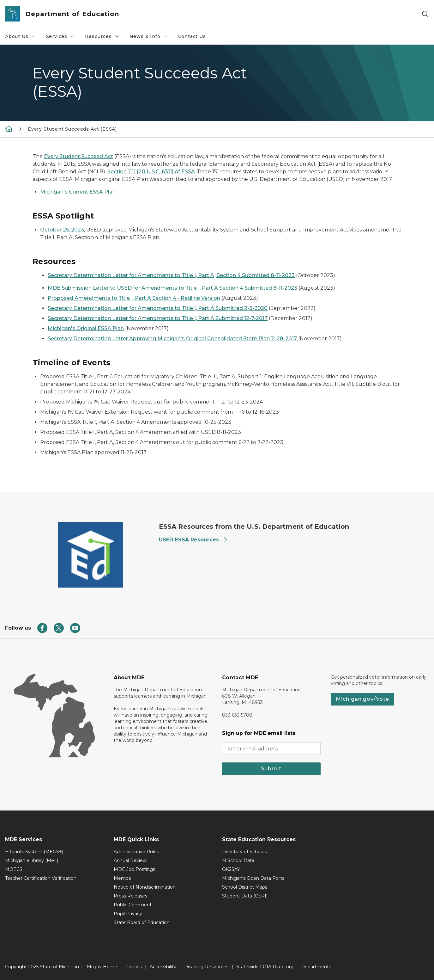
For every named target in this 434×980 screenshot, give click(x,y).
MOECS (14, 869)
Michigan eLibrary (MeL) (32, 860)
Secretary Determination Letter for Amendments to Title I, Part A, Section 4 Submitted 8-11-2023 (171, 275)
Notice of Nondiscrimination (145, 887)
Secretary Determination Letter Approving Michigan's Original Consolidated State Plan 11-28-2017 (173, 339)
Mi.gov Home (102, 967)
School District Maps (245, 887)
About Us (23, 38)
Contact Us (192, 36)
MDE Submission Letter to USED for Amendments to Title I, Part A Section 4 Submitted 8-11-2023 (172, 288)
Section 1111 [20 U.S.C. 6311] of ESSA (151, 172)
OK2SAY (231, 869)
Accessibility (163, 967)
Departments (316, 967)
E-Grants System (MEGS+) (34, 852)
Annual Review (130, 860)
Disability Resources (206, 967)
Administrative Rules (136, 852)
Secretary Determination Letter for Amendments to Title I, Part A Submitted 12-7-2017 (158, 318)
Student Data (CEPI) (245, 896)
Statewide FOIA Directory (265, 967)
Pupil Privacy (128, 914)
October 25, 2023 (62, 230)
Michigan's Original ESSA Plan (86, 328)
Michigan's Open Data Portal (254, 878)
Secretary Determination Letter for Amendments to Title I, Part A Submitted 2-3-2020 (158, 308)
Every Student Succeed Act (78, 156)
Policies (133, 967)
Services (63, 38)
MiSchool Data (238, 860)
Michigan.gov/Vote (362, 699)
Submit (271, 769)
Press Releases (130, 896)
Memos (122, 878)
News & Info (151, 38)
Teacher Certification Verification (41, 878)
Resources (104, 38)
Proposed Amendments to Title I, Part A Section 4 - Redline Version (134, 298)
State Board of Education (142, 922)
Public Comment (133, 905)
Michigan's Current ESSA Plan (78, 192)
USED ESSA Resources (193, 540)
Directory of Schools (244, 852)
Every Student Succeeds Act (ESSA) (72, 129)
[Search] (425, 14)
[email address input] (271, 749)
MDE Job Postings (134, 869)
